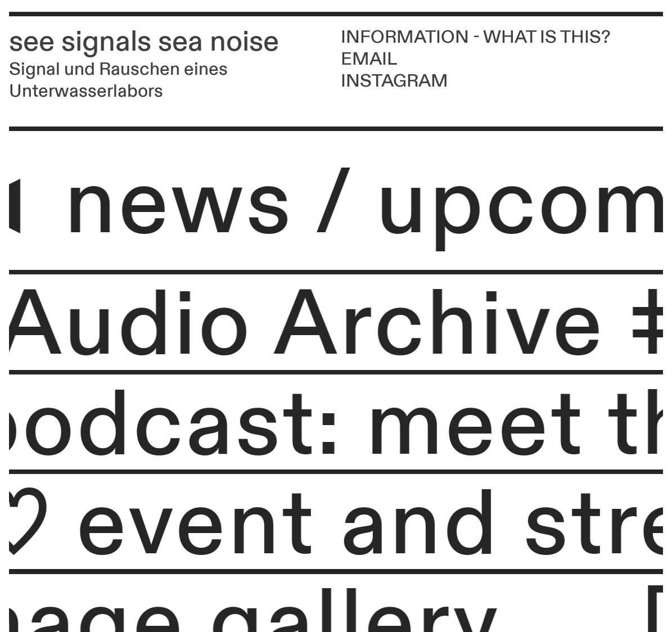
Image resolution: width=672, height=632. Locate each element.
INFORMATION (405, 37)
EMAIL (369, 59)
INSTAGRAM (394, 81)
